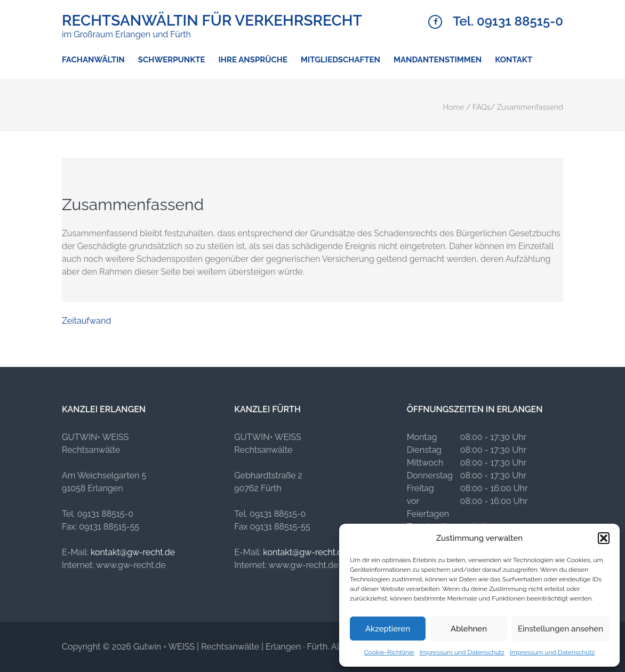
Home (454, 107)
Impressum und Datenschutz (462, 652)
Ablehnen (469, 629)
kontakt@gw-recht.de (133, 552)
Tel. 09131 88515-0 (508, 21)
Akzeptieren (388, 629)
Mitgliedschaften (340, 60)
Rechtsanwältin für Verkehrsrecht (212, 21)
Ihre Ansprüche (253, 60)
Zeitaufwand (86, 321)
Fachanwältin (93, 60)
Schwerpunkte (172, 60)
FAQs (482, 107)
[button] (604, 538)
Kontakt (514, 60)
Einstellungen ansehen (560, 629)
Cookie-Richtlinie (389, 652)
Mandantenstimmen (438, 60)
